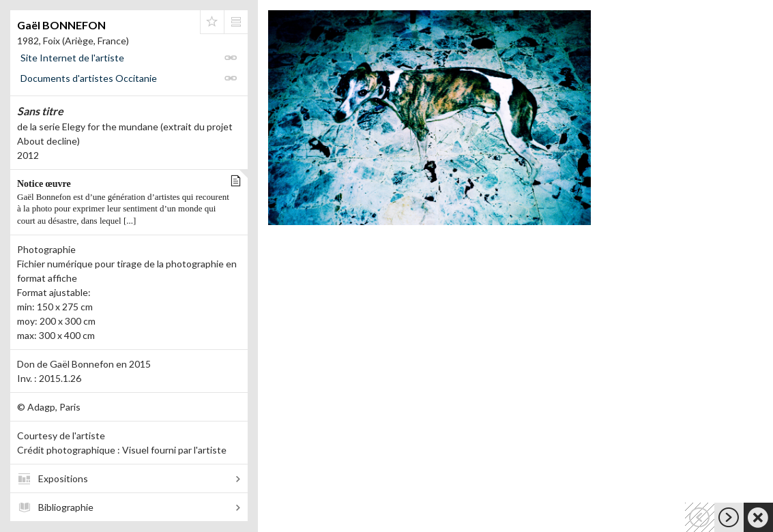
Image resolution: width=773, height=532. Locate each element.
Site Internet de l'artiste (72, 58)
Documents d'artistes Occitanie (89, 78)
